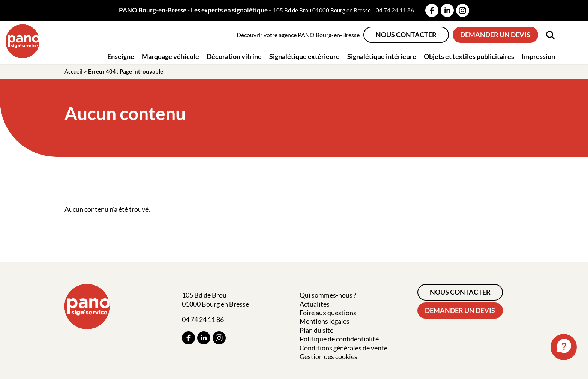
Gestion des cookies (328, 356)
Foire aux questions (328, 313)
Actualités (315, 304)
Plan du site (316, 330)
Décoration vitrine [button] (234, 56)
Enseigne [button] (121, 56)
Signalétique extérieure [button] (304, 56)
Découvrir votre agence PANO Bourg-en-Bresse (298, 35)
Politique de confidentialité (339, 339)
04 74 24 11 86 (395, 10)
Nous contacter (406, 35)
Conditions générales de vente (343, 348)
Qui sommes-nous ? (328, 295)
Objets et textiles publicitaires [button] (469, 56)
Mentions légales (325, 321)
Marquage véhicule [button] (170, 56)
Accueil (73, 71)
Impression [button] (538, 56)
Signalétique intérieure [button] (382, 56)
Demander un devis (495, 35)
